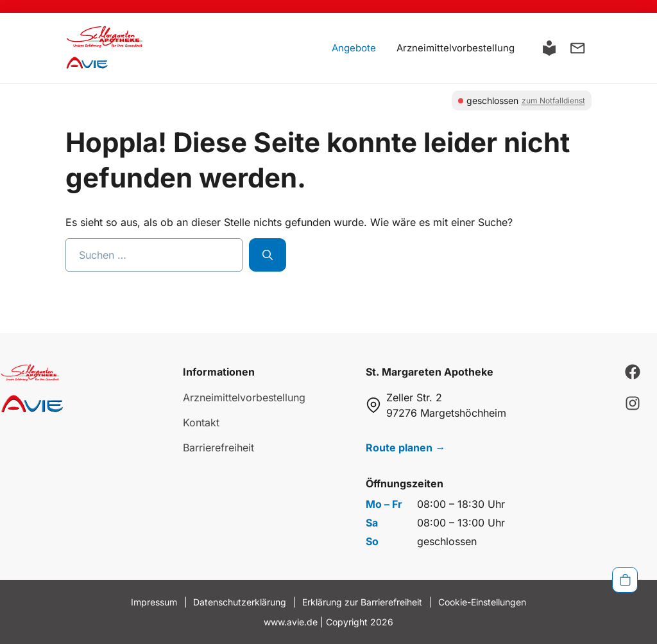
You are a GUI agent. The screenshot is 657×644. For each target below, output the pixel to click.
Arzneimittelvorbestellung (456, 48)
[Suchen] (268, 255)
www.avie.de (291, 622)
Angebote (354, 48)
